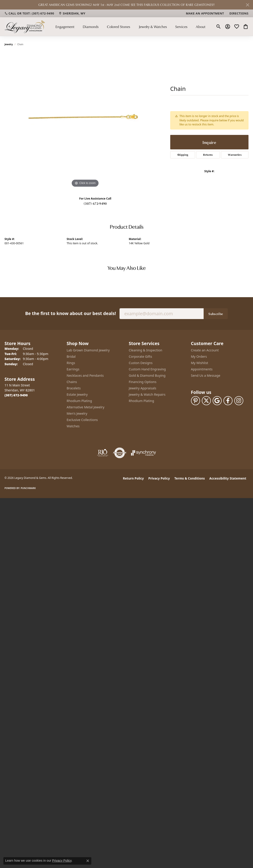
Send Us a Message (206, 375)
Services (181, 27)
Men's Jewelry (77, 413)
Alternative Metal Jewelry (86, 407)
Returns (208, 155)
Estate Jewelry (77, 394)
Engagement (65, 27)
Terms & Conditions (190, 478)
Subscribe (216, 314)
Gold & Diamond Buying (147, 375)
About (201, 27)
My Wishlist (200, 363)
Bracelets (74, 388)
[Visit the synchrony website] (144, 453)
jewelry (9, 44)
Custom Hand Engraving (147, 369)
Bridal (71, 356)
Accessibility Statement (228, 478)
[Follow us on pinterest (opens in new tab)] (195, 401)
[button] (219, 27)
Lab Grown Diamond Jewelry (88, 350)
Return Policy (133, 478)
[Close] (247, 5)
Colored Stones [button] (118, 27)
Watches (73, 426)
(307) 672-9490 (95, 203)
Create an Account (205, 350)
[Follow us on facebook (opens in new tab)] (228, 401)
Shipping (183, 155)
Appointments (202, 369)
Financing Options (143, 382)
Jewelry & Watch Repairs (147, 394)
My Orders (199, 356)
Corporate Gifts (140, 356)
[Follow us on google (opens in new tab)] (217, 401)
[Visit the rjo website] (103, 453)
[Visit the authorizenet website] (120, 453)
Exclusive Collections (82, 420)
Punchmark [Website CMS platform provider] (28, 488)
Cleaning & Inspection (145, 350)
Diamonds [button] (91, 27)
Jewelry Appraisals (143, 388)
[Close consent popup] (88, 861)
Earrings (73, 369)
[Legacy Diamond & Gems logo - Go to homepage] (25, 27)
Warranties (235, 155)
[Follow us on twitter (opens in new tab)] (206, 401)
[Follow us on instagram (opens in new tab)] (239, 401)
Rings (71, 363)
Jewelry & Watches (153, 27)
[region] (85, 121)
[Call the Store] (16, 395)
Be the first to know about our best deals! (71, 313)
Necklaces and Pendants (85, 375)
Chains (72, 382)
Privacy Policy (159, 478)
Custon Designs (141, 363)
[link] (29, 13)
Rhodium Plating (79, 401)
